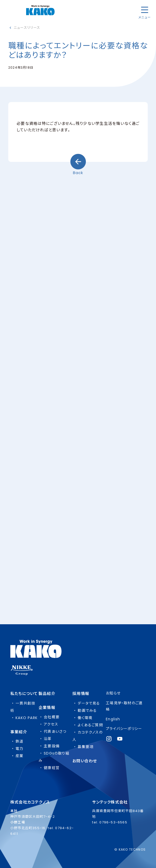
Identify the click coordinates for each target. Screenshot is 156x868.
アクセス (51, 724)
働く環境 (85, 718)
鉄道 (19, 741)
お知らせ (113, 693)
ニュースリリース (27, 28)
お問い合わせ (85, 761)
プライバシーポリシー (124, 729)
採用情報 (81, 694)
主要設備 (52, 746)
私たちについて (24, 694)
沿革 (48, 739)
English (113, 719)
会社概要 (52, 717)
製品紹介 (47, 694)
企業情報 (47, 708)
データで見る (89, 703)
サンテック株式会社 (110, 802)
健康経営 (52, 768)
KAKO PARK (27, 718)
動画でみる (87, 711)
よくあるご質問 (90, 725)
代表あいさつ (55, 731)
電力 (19, 749)
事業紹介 (19, 732)
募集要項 (86, 747)
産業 (19, 756)
